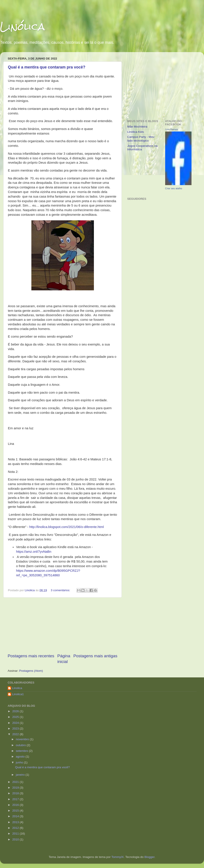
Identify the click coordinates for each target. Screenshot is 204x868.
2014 (16, 816)
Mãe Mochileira (137, 127)
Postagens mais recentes (31, 656)
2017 (16, 799)
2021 (16, 782)
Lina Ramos (172, 129)
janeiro (21, 775)
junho (20, 762)
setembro (22, 751)
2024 (16, 723)
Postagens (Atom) (31, 671)
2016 (16, 805)
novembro (23, 739)
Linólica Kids (136, 132)
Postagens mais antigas (95, 656)
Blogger (149, 857)
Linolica (17, 688)
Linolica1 (18, 694)
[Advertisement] (63, 625)
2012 (16, 828)
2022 (16, 734)
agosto (21, 757)
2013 (16, 822)
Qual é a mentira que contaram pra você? (47, 67)
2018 (16, 793)
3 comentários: (61, 590)
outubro (21, 745)
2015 (16, 811)
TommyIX (118, 857)
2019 (16, 788)
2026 (16, 711)
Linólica (22, 27)
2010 (16, 839)
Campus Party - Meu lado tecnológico (141, 139)
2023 (16, 729)
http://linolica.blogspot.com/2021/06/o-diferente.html (66, 527)
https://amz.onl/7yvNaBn (34, 552)
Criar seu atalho (174, 188)
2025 (16, 717)
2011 (16, 834)
